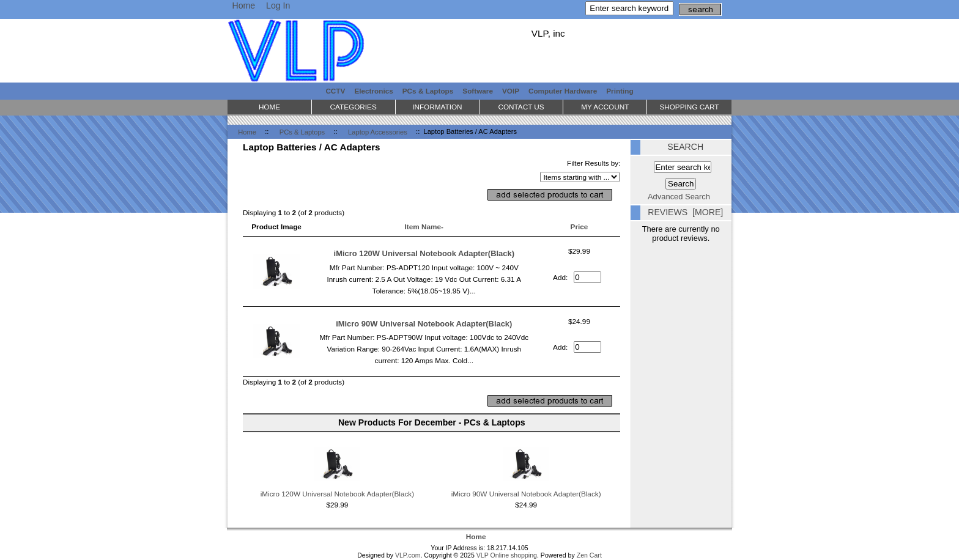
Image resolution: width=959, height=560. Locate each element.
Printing (620, 91)
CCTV (335, 91)
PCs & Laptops (302, 131)
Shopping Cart (689, 107)
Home (243, 6)
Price (579, 227)
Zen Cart (589, 555)
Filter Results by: (594, 163)
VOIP (511, 91)
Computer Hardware (563, 91)
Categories (354, 107)
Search (685, 147)
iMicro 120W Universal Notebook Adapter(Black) (424, 253)
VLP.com (408, 555)
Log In (278, 6)
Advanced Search (679, 197)
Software (478, 91)
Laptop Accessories (378, 131)
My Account (605, 107)
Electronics (373, 91)
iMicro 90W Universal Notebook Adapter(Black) (424, 324)
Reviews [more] (685, 212)
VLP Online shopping (507, 555)
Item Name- (424, 227)
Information (437, 107)
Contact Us (521, 107)
